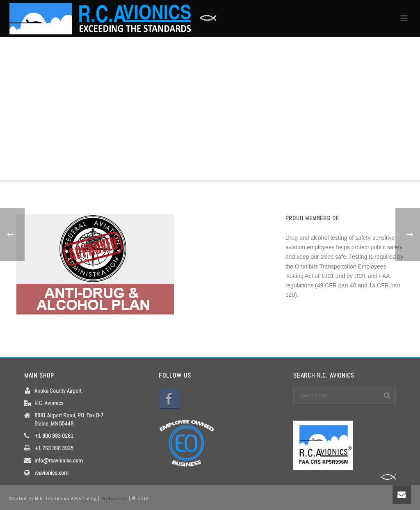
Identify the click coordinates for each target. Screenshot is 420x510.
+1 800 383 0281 (54, 436)
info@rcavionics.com (59, 460)
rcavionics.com (51, 473)
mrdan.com (114, 499)
